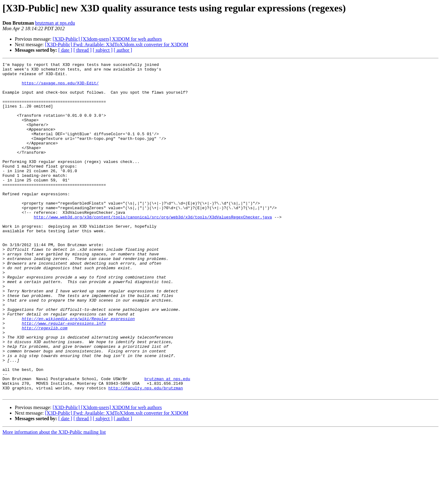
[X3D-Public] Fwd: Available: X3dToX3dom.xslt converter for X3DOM (117, 45)
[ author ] (123, 50)
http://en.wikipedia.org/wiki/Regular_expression (78, 370)
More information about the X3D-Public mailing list (54, 499)
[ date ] (65, 50)
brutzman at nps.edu (55, 23)
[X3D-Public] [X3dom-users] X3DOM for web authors (107, 39)
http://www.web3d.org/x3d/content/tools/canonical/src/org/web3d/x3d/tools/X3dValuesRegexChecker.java (153, 248)
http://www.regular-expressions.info (64, 376)
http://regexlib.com (44, 381)
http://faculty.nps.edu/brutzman (146, 453)
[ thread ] (82, 50)
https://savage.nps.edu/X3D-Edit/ (60, 87)
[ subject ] (103, 50)
